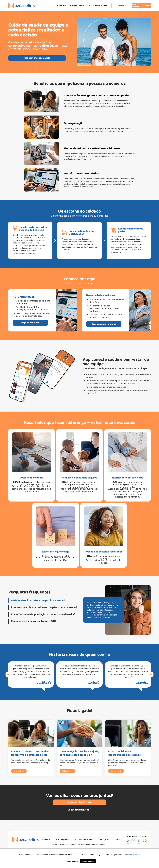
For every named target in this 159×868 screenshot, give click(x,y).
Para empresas (77, 5)
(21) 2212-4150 (141, 837)
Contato (119, 839)
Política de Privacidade (60, 845)
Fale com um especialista (141, 5)
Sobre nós (61, 5)
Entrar (121, 5)
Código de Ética (74, 845)
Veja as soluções (19, 323)
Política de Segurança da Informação (94, 845)
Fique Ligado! (104, 839)
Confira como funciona (115, 324)
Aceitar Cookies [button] (88, 861)
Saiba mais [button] (138, 855)
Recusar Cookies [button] (71, 861)
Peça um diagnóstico (79, 813)
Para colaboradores (98, 5)
